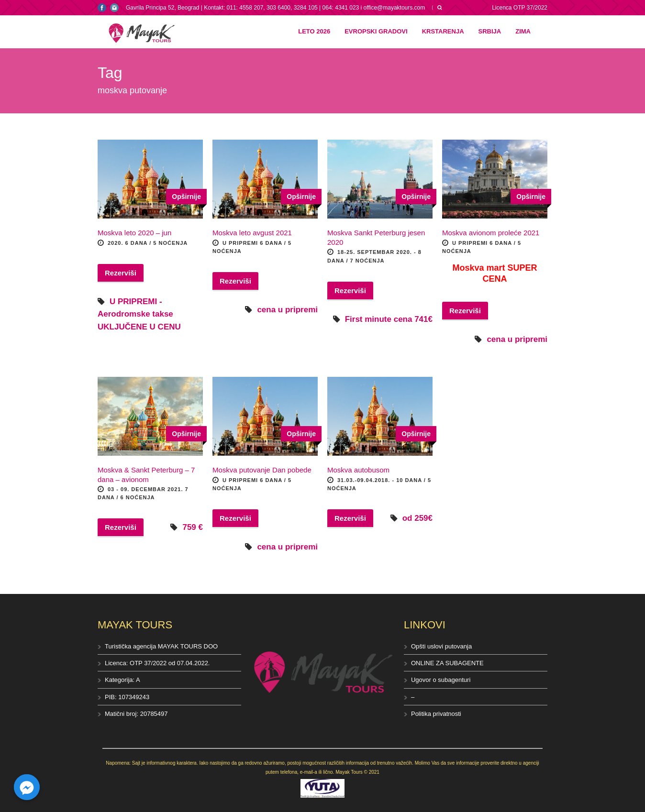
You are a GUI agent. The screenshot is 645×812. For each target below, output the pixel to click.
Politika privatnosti (436, 714)
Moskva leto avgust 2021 (252, 233)
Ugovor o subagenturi (441, 680)
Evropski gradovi (376, 31)
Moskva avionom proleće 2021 (491, 233)
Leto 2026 (314, 31)
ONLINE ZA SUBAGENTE (447, 663)
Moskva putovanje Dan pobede (262, 470)
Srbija (490, 31)
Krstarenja (443, 31)
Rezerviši (121, 273)
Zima (523, 31)
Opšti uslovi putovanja (441, 646)
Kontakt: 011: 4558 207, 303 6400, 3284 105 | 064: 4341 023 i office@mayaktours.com (314, 8)
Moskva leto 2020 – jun (134, 233)
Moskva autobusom (358, 470)
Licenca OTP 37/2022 (520, 8)
